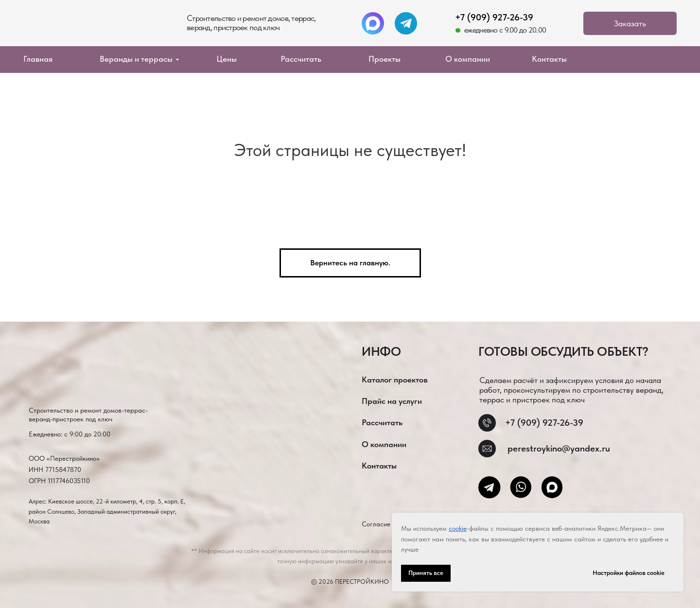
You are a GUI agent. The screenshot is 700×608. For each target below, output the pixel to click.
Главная (38, 59)
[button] (630, 23)
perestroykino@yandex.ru (559, 448)
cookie (458, 528)
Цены (227, 59)
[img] (87, 26)
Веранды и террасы (136, 59)
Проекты (385, 59)
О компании (468, 59)
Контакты (549, 59)
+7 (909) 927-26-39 (494, 17)
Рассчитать (301, 59)
